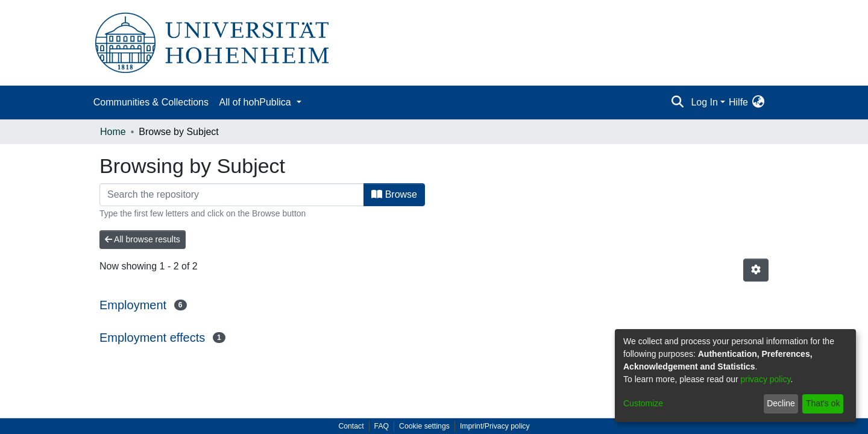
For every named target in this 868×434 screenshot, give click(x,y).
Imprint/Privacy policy (495, 426)
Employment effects (152, 338)
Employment (133, 305)
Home (113, 132)
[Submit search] (677, 102)
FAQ (382, 426)
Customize (643, 403)
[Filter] (232, 195)
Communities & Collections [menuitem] (151, 102)
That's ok (823, 403)
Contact (351, 426)
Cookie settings (424, 426)
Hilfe (738, 102)
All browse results (143, 239)
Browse (394, 194)
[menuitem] (758, 102)
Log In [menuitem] (704, 102)
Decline (781, 403)
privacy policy (766, 379)
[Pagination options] (756, 270)
